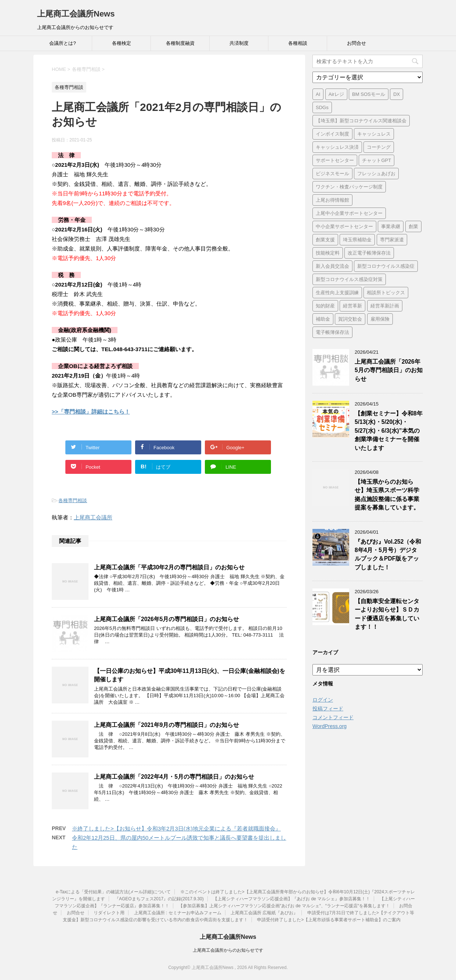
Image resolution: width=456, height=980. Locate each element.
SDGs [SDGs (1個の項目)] (322, 107)
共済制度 (239, 43)
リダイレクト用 (109, 913)
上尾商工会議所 (93, 517)
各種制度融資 (180, 43)
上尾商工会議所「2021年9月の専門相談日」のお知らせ (167, 725)
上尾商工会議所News (76, 14)
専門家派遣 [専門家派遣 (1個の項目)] (392, 240)
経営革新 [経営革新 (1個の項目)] (352, 306)
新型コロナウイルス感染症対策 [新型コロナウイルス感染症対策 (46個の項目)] (349, 279)
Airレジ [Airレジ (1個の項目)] (336, 94)
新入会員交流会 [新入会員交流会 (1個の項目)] (332, 266)
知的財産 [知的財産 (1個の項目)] (325, 306)
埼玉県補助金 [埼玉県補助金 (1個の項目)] (357, 240)
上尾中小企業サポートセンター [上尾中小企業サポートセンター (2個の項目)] (349, 213)
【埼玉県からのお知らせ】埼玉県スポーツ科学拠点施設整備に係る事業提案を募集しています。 (387, 495)
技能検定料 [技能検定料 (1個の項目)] (328, 253)
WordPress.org (330, 726)
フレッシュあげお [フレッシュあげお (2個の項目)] (376, 174)
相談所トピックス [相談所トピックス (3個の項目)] (386, 293)
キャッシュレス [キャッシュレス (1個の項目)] (374, 134)
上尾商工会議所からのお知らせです (228, 950)
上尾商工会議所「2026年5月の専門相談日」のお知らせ (167, 619)
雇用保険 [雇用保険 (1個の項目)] (380, 319)
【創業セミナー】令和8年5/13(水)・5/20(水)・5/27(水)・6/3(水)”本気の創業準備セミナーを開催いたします (389, 431)
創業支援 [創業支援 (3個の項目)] (325, 240)
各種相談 (298, 43)
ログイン (323, 700)
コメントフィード (333, 717)
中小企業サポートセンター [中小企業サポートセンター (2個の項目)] (344, 226)
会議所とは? (62, 43)
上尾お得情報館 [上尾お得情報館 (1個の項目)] (332, 200)
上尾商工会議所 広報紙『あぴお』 (264, 913)
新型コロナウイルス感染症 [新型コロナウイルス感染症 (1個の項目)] (386, 266)
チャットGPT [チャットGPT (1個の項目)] (377, 160)
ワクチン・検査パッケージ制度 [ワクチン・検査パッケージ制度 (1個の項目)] (349, 187)
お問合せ (357, 43)
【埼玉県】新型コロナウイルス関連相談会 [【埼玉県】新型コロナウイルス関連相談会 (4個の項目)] (361, 121)
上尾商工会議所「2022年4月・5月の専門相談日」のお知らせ (174, 777)
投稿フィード (328, 709)
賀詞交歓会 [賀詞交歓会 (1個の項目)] (350, 319)
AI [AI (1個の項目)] (318, 94)
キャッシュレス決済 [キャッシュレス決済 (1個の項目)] (337, 147)
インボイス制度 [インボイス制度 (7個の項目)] (332, 134)
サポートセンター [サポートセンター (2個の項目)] (335, 160)
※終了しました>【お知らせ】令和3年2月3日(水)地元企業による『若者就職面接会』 (176, 828)
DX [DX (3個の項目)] (397, 94)
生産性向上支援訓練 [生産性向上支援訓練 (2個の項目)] (337, 293)
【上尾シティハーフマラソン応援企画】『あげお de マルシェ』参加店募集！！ (292, 899)
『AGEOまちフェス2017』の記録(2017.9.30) (159, 899)
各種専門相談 (73, 500)
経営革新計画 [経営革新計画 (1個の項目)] (385, 306)
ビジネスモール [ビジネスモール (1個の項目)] (332, 174)
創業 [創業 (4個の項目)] (413, 226)
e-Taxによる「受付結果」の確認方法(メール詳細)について (113, 892)
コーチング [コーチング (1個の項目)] (379, 147)
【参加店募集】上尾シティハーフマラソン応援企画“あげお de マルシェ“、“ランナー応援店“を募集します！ (284, 906)
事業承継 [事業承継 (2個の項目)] (391, 226)
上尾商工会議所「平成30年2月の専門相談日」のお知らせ (169, 567)
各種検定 (122, 43)
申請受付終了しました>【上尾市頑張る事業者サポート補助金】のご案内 (329, 920)
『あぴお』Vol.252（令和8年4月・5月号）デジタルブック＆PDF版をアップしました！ (388, 554)
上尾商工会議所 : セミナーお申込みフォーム (178, 913)
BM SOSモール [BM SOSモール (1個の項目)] (369, 94)
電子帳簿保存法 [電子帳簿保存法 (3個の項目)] (332, 332)
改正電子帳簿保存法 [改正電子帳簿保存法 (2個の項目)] (369, 253)
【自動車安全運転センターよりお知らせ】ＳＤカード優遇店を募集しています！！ (387, 614)
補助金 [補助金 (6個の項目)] (323, 319)
